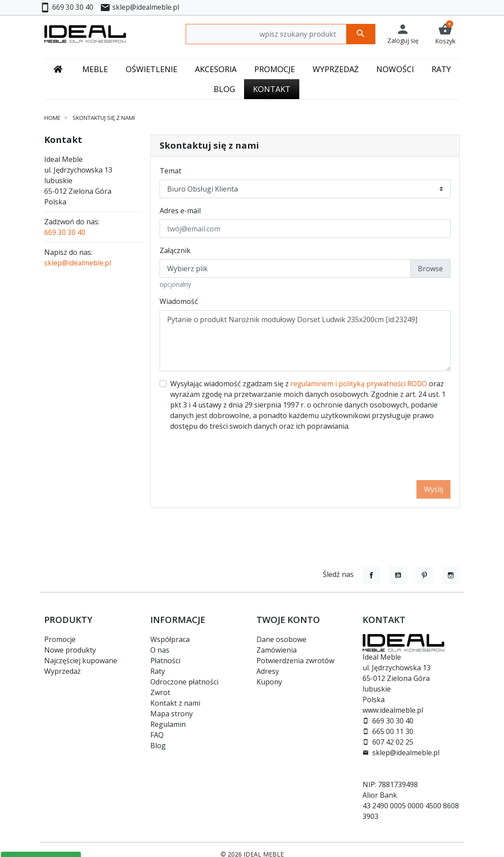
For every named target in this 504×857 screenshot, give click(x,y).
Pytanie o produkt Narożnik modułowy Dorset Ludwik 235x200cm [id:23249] (305, 341)
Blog (158, 746)
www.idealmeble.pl (393, 710)
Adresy (268, 671)
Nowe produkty (70, 650)
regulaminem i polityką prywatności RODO (361, 384)
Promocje (60, 639)
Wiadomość (179, 301)
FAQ (157, 735)
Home (52, 118)
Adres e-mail (180, 211)
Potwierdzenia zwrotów (295, 661)
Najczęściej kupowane (81, 661)
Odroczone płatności (184, 682)
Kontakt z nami (175, 703)
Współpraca (170, 639)
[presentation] (383, 456)
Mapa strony (172, 714)
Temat (170, 171)
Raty (158, 671)
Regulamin (168, 724)
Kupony (269, 682)
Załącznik (175, 250)
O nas (160, 650)
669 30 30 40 (65, 232)
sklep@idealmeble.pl (78, 263)
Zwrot (160, 692)
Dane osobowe (281, 639)
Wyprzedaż (63, 671)
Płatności (165, 661)
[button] (445, 34)
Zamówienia (277, 650)
